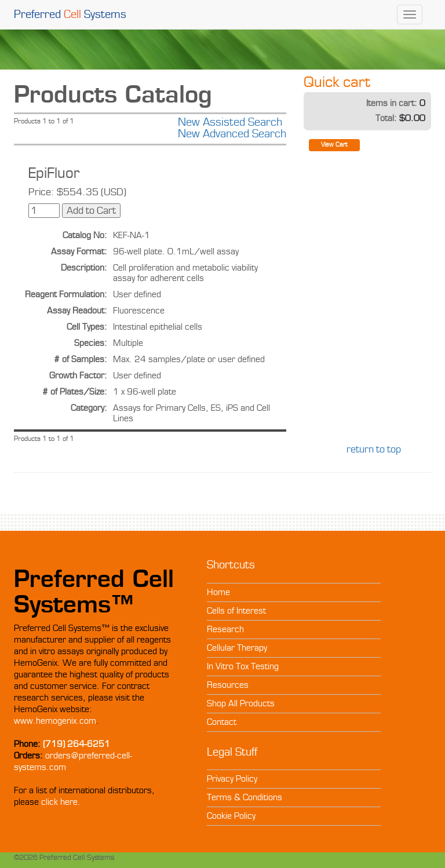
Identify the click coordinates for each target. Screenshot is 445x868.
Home (218, 592)
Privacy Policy (232, 779)
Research (225, 629)
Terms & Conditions (245, 797)
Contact (222, 722)
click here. (61, 802)
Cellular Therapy (237, 648)
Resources (228, 685)
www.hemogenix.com (55, 721)
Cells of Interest (236, 611)
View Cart (334, 145)
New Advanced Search (232, 134)
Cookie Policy (231, 816)
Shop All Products (241, 703)
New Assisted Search (230, 122)
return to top (374, 449)
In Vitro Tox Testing (243, 666)
